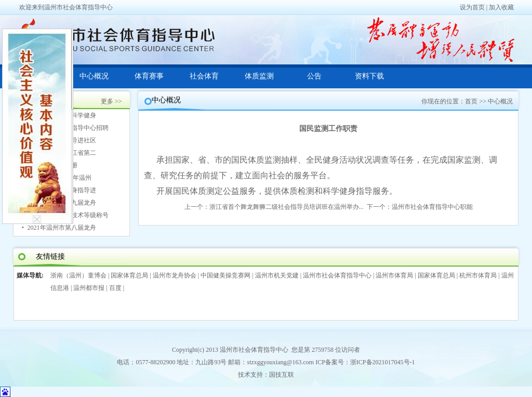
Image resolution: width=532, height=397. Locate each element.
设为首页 (472, 7)
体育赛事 (149, 76)
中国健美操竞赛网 (225, 275)
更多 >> (111, 101)
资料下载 (369, 76)
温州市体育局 (394, 275)
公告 (314, 76)
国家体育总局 (129, 275)
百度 (115, 288)
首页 (471, 101)
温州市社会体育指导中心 (337, 275)
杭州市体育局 (478, 275)
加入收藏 (501, 7)
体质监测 (259, 76)
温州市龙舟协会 (175, 275)
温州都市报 (89, 288)
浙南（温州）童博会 (78, 275)
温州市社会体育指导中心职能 (432, 207)
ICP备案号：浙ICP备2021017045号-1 (365, 362)
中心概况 (94, 76)
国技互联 (282, 375)
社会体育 (204, 76)
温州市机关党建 (277, 275)
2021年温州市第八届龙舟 (62, 228)
